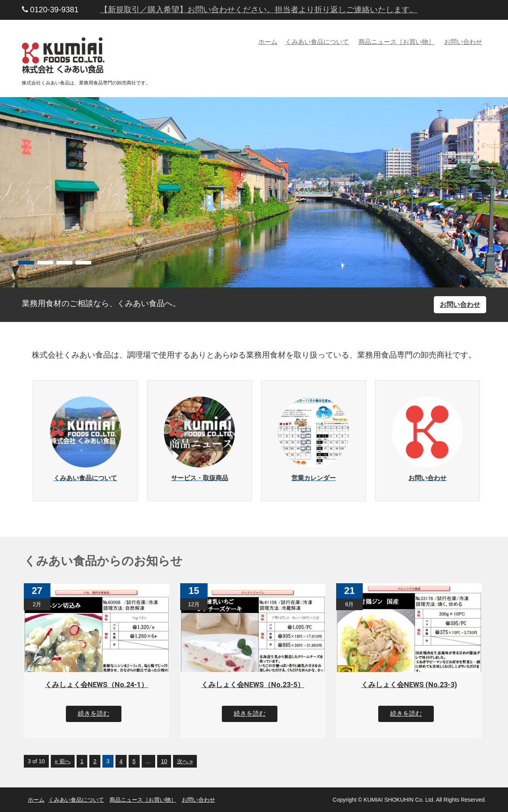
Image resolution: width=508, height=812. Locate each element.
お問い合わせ (463, 42)
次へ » (185, 761)
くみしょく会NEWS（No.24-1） (96, 685)
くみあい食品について (317, 42)
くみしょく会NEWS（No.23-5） (253, 685)
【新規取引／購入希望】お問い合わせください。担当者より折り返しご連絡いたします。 (259, 10)
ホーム (268, 42)
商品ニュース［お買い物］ (396, 42)
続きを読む (94, 713)
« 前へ (63, 761)
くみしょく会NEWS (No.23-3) (409, 685)
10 (164, 761)
